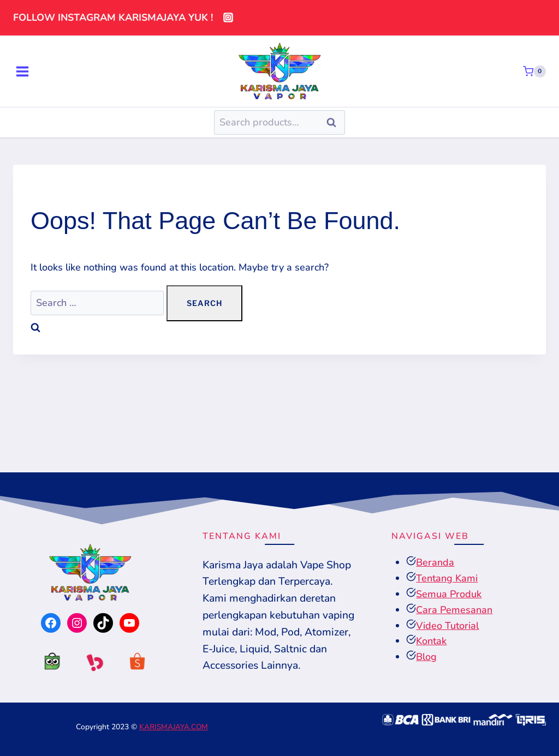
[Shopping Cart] (534, 71)
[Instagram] (228, 17)
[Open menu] (22, 71)
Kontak (431, 643)
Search (335, 122)
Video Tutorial (447, 627)
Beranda (435, 564)
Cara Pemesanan (454, 611)
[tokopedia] (47, 664)
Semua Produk (449, 595)
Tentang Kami (447, 580)
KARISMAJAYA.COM (174, 727)
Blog (426, 658)
